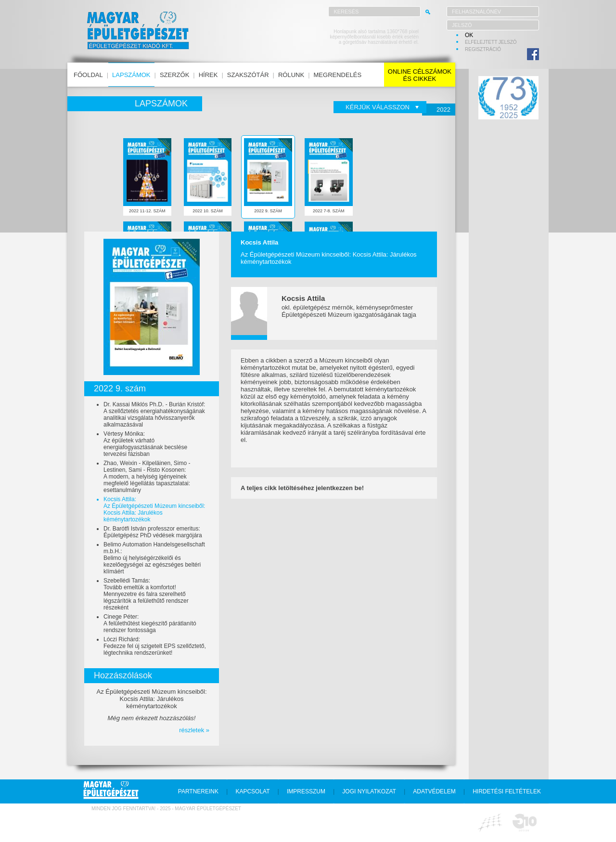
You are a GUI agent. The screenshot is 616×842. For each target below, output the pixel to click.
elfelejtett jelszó (491, 42)
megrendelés (338, 75)
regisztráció (483, 49)
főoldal (88, 75)
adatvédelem (434, 791)
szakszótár (248, 75)
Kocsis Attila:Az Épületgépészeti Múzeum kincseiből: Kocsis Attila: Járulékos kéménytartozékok (154, 509)
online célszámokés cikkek (420, 75)
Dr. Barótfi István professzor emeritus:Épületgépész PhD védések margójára (153, 532)
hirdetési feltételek (507, 791)
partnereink (198, 791)
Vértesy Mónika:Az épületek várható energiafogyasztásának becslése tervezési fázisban (145, 444)
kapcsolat (252, 791)
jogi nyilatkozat (369, 791)
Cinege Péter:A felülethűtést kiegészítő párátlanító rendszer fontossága (150, 623)
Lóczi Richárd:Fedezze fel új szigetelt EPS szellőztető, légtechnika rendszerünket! (155, 646)
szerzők (174, 75)
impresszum (306, 791)
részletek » (194, 730)
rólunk (291, 75)
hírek (208, 75)
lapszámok (131, 75)
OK (469, 35)
